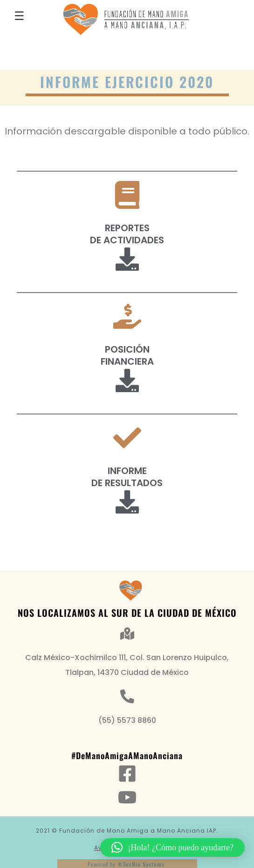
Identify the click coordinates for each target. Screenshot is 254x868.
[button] (172, 848)
